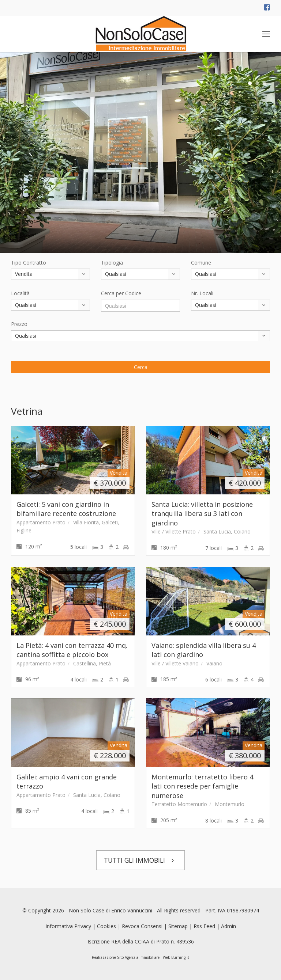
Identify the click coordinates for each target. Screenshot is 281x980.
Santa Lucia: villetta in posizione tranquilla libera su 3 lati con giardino (202, 514)
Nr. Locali (202, 293)
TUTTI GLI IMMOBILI (141, 860)
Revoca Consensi (142, 926)
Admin (228, 926)
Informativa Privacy (68, 926)
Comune (201, 263)
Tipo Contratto (29, 263)
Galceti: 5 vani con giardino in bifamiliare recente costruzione (66, 509)
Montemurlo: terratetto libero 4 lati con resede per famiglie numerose (202, 786)
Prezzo (19, 324)
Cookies (106, 926)
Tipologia (112, 263)
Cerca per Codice (121, 293)
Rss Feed (204, 926)
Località (20, 293)
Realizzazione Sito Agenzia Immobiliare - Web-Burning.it (140, 957)
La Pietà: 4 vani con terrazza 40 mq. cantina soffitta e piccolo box (72, 650)
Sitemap (178, 926)
